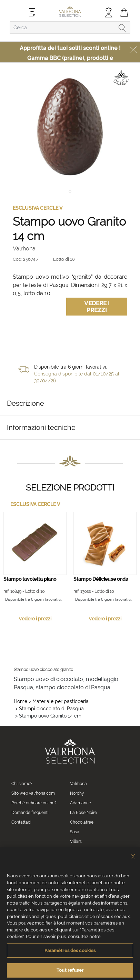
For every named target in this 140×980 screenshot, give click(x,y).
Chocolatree (82, 822)
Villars (76, 842)
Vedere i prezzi (97, 307)
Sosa (75, 832)
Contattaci (21, 822)
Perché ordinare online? (34, 803)
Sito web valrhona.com (33, 793)
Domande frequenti (30, 813)
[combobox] (70, 28)
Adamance (81, 803)
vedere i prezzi (35, 619)
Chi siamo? (22, 784)
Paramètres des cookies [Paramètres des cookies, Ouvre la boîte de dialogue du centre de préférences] (70, 959)
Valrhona (78, 784)
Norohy (77, 793)
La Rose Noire (83, 813)
